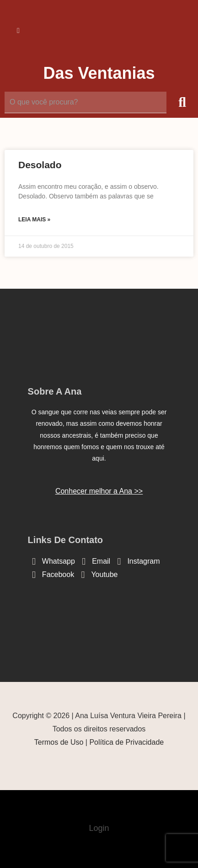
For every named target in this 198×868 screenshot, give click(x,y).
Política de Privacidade (126, 742)
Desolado (40, 165)
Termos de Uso (59, 742)
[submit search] (182, 102)
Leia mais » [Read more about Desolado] (34, 220)
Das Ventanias (99, 73)
